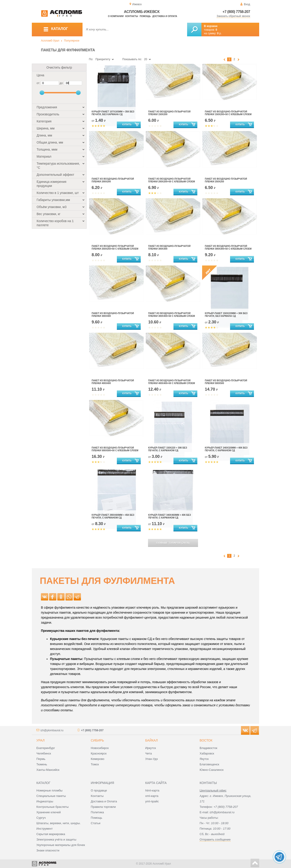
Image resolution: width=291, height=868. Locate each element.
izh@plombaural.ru (52, 730)
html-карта (152, 790)
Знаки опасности (48, 850)
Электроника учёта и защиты (56, 839)
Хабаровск (207, 753)
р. (219, 33)
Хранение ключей (49, 812)
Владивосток (208, 748)
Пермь (41, 759)
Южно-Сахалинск (212, 770)
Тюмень (42, 764)
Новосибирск (100, 748)
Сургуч (41, 818)
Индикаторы (45, 801)
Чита (149, 753)
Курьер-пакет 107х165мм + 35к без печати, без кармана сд (113, 113)
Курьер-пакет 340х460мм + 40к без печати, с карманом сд (169, 516)
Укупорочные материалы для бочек (61, 845)
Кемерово (97, 759)
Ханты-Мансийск (48, 770)
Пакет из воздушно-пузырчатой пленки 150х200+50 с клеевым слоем (228, 113)
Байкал (152, 740)
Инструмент (45, 829)
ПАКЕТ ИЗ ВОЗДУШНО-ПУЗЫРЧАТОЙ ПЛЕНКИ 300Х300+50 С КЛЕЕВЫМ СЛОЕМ (228, 247)
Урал (40, 740)
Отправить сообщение (215, 839)
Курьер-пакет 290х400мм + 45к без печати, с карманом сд (113, 516)
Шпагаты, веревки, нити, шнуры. (59, 823)
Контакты (132, 16)
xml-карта (152, 796)
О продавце (99, 790)
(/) (173, 543)
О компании (116, 16)
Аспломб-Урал (50, 41)
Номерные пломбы (49, 790)
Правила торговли (103, 807)
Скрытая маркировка (51, 834)
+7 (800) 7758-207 (236, 12)
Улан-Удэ (152, 759)
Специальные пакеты (51, 796)
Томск (95, 764)
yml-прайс (152, 801)
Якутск (204, 759)
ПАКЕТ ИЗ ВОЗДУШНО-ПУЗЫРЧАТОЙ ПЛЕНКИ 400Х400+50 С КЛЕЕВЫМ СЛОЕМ (172, 382)
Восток (206, 740)
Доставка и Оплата (104, 801)
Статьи (95, 823)
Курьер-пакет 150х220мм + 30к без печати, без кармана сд (226, 315)
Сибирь (97, 740)
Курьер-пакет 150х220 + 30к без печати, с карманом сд (168, 449)
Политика (97, 812)
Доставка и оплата (165, 16)
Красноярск (99, 753)
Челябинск (44, 753)
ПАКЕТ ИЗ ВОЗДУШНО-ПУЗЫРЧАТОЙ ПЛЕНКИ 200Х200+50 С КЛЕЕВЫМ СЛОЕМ (172, 180)
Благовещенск (209, 764)
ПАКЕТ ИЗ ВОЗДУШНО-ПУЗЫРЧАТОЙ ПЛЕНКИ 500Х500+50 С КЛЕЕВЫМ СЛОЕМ (115, 449)
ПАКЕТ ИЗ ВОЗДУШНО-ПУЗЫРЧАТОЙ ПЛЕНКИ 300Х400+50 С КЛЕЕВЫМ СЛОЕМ (172, 315)
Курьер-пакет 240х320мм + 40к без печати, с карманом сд (226, 449)
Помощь (145, 16)
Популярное (72, 41)
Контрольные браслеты (53, 807)
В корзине (211, 26)
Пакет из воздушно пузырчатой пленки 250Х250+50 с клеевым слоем (115, 247)
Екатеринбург (46, 748)
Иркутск (151, 748)
